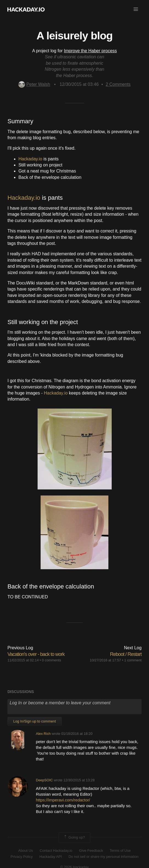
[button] (136, 9)
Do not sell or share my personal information (104, 857)
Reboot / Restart (126, 654)
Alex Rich (43, 734)
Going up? (74, 837)
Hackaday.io (30, 159)
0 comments (52, 660)
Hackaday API (51, 857)
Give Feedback (91, 851)
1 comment (133, 660)
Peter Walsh (34, 84)
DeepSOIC (44, 780)
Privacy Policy (22, 857)
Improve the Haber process (90, 51)
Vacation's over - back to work (36, 654)
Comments (118, 84)
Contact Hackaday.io (56, 851)
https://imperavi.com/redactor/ (63, 800)
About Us (26, 851)
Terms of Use (120, 851)
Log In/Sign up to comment (34, 721)
